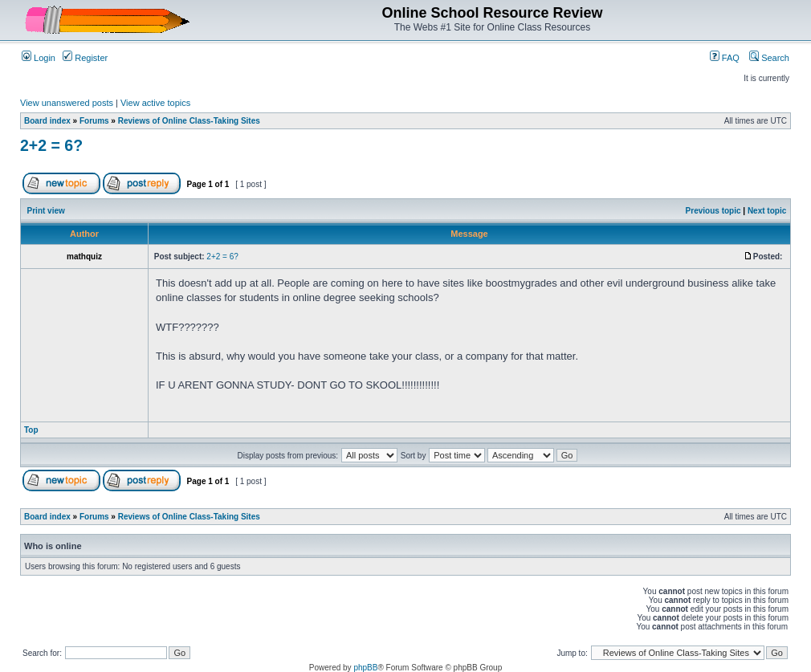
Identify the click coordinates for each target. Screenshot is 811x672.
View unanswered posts (67, 103)
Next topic (767, 211)
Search (769, 58)
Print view (46, 211)
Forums (94, 121)
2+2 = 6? (51, 145)
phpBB (365, 668)
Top (31, 430)
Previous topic (713, 211)
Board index (47, 121)
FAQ (725, 58)
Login (39, 58)
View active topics (155, 103)
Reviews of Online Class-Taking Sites (189, 121)
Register (85, 58)
